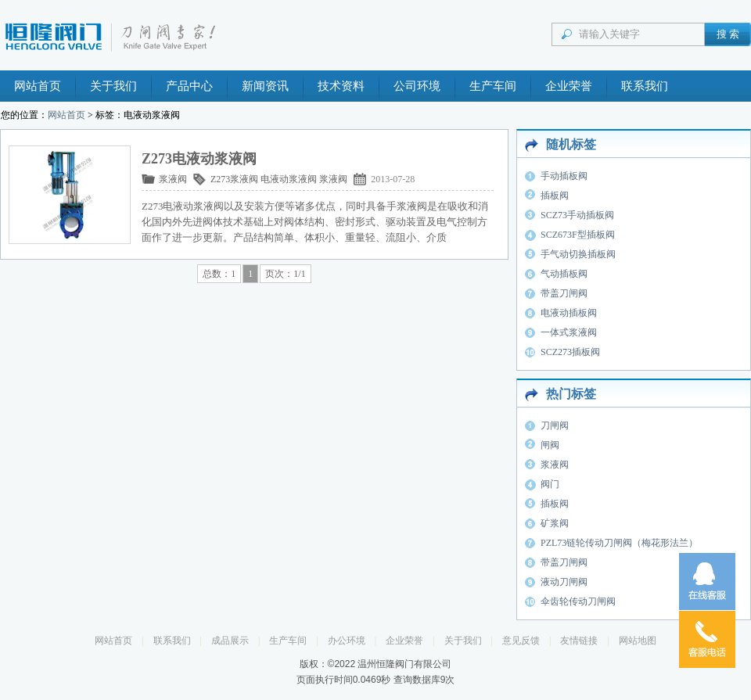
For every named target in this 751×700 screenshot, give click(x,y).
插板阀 (555, 196)
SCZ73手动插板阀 (577, 215)
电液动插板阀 (569, 313)
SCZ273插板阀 (570, 352)
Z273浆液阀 (234, 179)
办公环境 (347, 641)
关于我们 (113, 86)
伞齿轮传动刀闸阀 (578, 601)
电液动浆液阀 (289, 179)
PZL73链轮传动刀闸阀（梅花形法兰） (619, 543)
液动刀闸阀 (564, 582)
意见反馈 (521, 641)
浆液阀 (173, 179)
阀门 (550, 484)
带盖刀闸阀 (564, 293)
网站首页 (38, 86)
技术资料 (341, 86)
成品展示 (230, 641)
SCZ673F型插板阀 (578, 235)
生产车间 (493, 86)
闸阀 (550, 445)
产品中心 (189, 86)
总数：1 (219, 274)
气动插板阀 (564, 274)
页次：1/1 (285, 274)
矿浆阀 (555, 523)
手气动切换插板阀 (578, 254)
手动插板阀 (564, 176)
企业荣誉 (569, 86)
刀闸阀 (555, 425)
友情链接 (579, 641)
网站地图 (638, 641)
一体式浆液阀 (569, 332)
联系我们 (645, 86)
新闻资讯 (265, 86)
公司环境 (417, 86)
